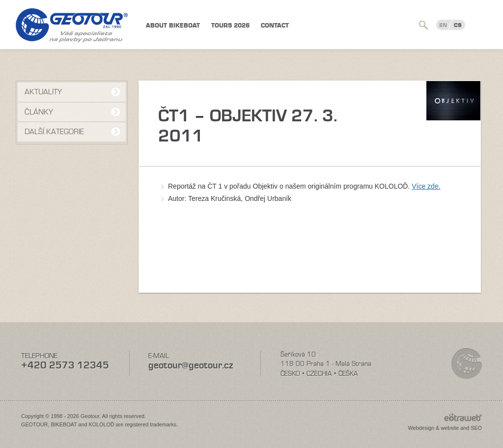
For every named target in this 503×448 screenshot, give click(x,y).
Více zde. (426, 186)
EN (443, 25)
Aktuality (43, 92)
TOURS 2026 (230, 25)
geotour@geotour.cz (191, 365)
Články (39, 112)
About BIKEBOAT (173, 25)
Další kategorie (54, 132)
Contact (275, 25)
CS (458, 25)
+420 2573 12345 (65, 365)
